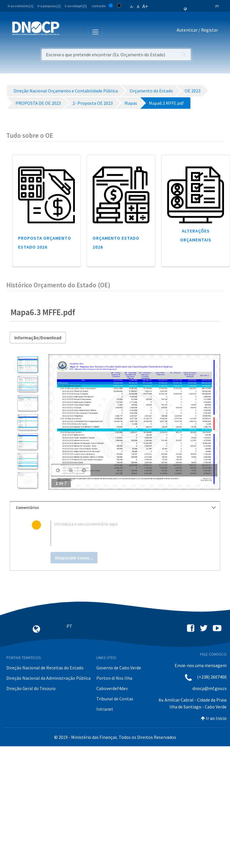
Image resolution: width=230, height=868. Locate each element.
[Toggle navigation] (67, 31)
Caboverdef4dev (112, 688)
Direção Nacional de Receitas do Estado (45, 668)
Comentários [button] (116, 507)
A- (132, 7)
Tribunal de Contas (115, 699)
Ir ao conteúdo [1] (21, 6)
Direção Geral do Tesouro (31, 688)
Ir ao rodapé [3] (76, 6)
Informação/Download (38, 338)
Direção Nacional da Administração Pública (48, 678)
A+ (145, 6)
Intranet (105, 709)
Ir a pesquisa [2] (49, 6)
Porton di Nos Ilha (114, 678)
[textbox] (124, 533)
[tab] (115, 508)
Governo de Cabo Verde (119, 668)
